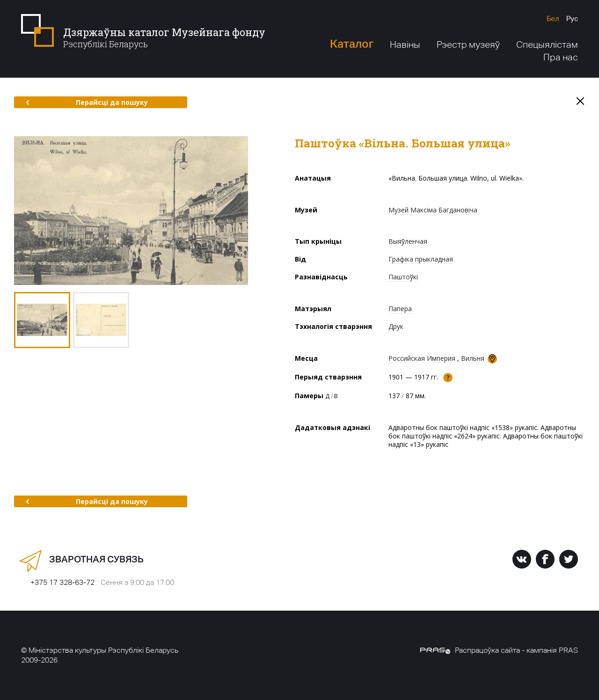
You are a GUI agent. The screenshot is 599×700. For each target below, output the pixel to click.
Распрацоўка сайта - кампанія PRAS (499, 650)
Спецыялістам (547, 44)
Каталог (352, 44)
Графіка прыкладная (421, 259)
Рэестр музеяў (468, 44)
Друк (396, 326)
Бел (553, 18)
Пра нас (561, 57)
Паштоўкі (403, 277)
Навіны (405, 44)
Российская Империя (422, 358)
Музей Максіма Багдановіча (433, 210)
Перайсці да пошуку (87, 102)
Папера (400, 309)
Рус (572, 18)
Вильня (473, 358)
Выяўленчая (408, 241)
